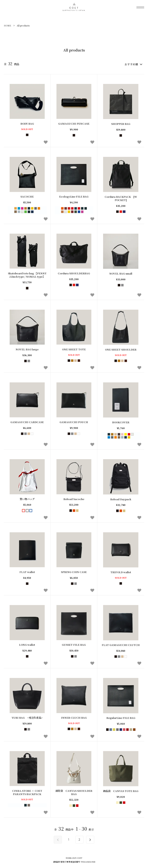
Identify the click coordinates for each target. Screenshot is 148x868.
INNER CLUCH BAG (74, 717)
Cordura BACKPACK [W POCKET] (121, 198)
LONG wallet (27, 644)
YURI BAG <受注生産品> (27, 717)
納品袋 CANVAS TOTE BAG (121, 791)
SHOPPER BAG (121, 124)
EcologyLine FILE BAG (74, 196)
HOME (8, 25)
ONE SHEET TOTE (74, 349)
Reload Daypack (121, 499)
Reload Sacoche (74, 499)
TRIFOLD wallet (121, 572)
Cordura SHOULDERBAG (74, 273)
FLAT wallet (27, 572)
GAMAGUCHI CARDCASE (27, 422)
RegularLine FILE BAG (121, 718)
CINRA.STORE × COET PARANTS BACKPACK (27, 792)
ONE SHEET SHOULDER (121, 349)
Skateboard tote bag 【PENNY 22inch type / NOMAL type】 (27, 275)
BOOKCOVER (121, 422)
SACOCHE (27, 196)
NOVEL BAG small (121, 273)
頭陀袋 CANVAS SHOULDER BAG (74, 792)
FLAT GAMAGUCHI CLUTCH (121, 645)
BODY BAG (27, 123)
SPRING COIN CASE (74, 572)
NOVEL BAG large (27, 349)
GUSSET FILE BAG (74, 644)
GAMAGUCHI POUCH (74, 422)
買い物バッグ (27, 499)
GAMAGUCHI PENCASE (74, 123)
